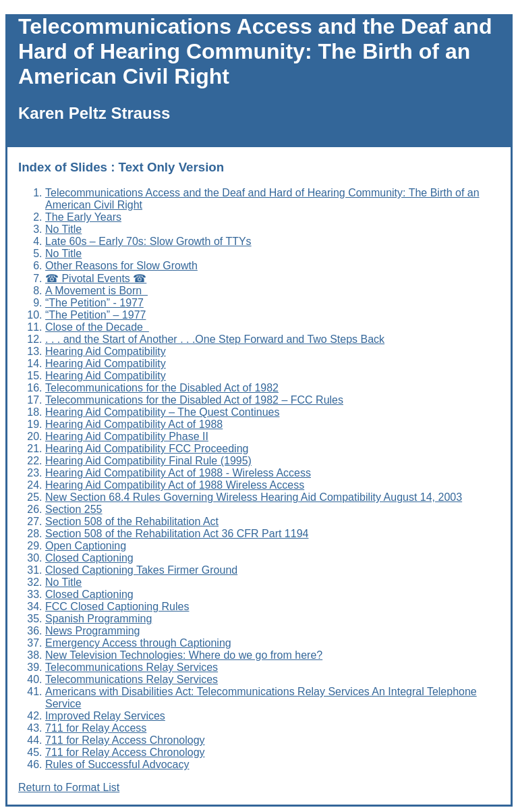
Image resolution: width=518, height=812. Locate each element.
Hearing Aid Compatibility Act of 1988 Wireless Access (175, 485)
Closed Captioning (89, 558)
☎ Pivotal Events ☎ (96, 278)
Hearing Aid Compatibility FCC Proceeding (147, 449)
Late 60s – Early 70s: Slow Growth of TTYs (148, 241)
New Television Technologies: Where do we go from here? (184, 655)
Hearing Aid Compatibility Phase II (127, 436)
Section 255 (74, 509)
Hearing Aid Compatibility (106, 351)
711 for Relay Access (96, 728)
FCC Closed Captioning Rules (117, 606)
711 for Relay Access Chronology (125, 740)
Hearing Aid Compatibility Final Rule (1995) (148, 461)
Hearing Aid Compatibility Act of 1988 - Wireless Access (178, 473)
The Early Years (83, 217)
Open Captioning (86, 546)
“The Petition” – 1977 (95, 315)
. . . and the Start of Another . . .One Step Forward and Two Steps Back (215, 339)
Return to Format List (69, 787)
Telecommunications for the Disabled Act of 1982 (162, 388)
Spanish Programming (98, 619)
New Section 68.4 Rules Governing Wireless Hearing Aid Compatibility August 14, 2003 (254, 497)
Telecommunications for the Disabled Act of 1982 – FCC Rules (194, 400)
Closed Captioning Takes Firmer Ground (141, 570)
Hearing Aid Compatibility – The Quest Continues (162, 412)
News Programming (92, 631)
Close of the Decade (97, 327)
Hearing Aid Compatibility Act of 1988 (134, 424)
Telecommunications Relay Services (132, 667)
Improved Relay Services (105, 716)
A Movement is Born (96, 291)
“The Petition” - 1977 (94, 303)
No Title (63, 229)
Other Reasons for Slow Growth (121, 266)
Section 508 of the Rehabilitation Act (132, 521)
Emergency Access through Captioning (138, 643)
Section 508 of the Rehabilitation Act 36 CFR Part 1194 (177, 534)
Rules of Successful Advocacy (117, 764)
